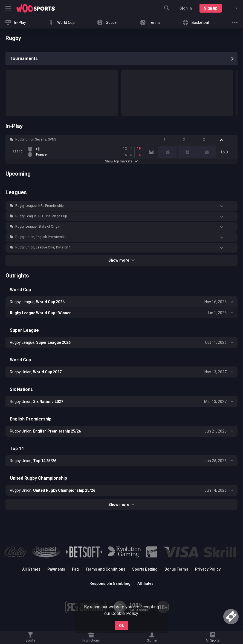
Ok (121, 626)
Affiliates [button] (145, 583)
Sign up (211, 8)
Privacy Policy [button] (208, 569)
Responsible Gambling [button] (110, 583)
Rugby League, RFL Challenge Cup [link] (41, 216)
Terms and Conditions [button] (105, 569)
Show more (121, 260)
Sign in (186, 8)
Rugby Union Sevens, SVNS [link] (36, 139)
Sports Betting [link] (145, 569)
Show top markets (121, 161)
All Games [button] (31, 569)
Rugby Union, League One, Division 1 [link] (43, 247)
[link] (36, 8)
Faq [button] (75, 569)
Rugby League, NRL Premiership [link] (39, 206)
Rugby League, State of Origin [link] (38, 227)
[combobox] (232, 8)
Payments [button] (56, 569)
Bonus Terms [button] (176, 569)
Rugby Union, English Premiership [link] (41, 237)
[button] (121, 140)
